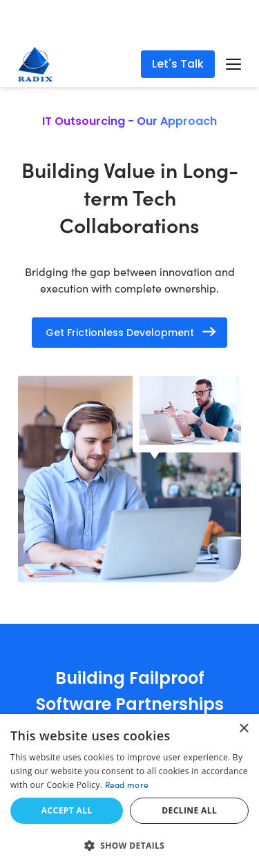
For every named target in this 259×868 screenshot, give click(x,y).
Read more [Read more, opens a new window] (127, 785)
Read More (185, 27)
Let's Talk (178, 64)
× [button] (243, 729)
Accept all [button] (67, 810)
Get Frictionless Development (120, 333)
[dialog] (129, 791)
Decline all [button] (189, 810)
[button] (129, 845)
